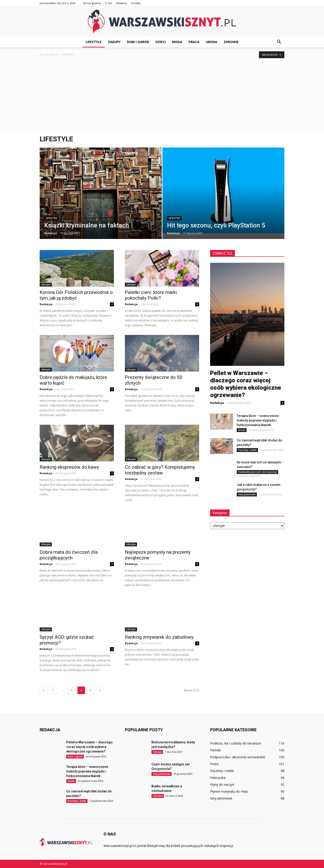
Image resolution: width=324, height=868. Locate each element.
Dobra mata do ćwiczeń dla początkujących (69, 555)
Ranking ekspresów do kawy (70, 467)
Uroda (211, 42)
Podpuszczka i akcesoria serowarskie (238, 757)
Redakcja (51, 233)
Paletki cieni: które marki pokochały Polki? (151, 295)
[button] (279, 42)
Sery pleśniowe (247, 494)
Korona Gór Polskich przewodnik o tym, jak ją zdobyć (76, 295)
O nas (108, 3)
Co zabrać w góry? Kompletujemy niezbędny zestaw (160, 470)
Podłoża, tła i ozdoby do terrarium (236, 743)
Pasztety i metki (247, 450)
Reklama (121, 3)
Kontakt (136, 3)
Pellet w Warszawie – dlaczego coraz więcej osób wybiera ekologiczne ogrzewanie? (89, 747)
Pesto (214, 764)
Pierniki (215, 750)
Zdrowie (231, 42)
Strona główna (92, 3)
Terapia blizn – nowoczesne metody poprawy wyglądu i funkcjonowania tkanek (258, 420)
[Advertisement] (162, 96)
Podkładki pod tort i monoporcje (257, 472)
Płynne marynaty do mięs (229, 791)
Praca (194, 42)
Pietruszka (218, 778)
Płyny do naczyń (222, 784)
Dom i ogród (138, 42)
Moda (177, 42)
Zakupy (114, 42)
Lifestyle (94, 42)
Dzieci (161, 42)
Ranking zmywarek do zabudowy (160, 637)
